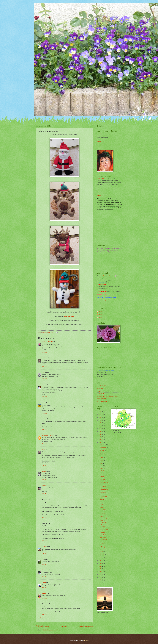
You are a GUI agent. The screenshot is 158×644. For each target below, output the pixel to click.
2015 (100, 443)
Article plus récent (42, 626)
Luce (43, 403)
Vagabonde (100, 389)
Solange (44, 593)
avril (102, 469)
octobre (103, 450)
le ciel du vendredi (103, 486)
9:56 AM (44, 444)
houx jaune (103, 474)
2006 (100, 583)
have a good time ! (103, 543)
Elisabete (44, 547)
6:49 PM (44, 564)
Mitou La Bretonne (47, 342)
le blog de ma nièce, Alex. (104, 401)
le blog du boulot (101, 399)
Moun (44, 419)
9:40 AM (44, 429)
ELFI (43, 372)
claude (100, 312)
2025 (100, 415)
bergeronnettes (104, 489)
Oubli (102, 505)
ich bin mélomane (103, 496)
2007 (100, 580)
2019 (100, 431)
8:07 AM (44, 352)
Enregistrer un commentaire (47, 618)
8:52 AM (44, 379)
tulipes (102, 502)
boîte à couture (69, 316)
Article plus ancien (86, 626)
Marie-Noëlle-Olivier (102, 386)
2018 (100, 434)
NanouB (99, 141)
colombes (103, 471)
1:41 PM (44, 465)
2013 (100, 563)
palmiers (102, 477)
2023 (100, 420)
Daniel (44, 471)
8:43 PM (44, 587)
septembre (103, 453)
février (102, 554)
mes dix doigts (104, 529)
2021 (100, 426)
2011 (100, 569)
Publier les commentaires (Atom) (52, 630)
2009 (100, 574)
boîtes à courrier (103, 526)
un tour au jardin (103, 513)
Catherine (45, 570)
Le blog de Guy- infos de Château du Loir (108, 396)
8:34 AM (44, 367)
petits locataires (103, 508)
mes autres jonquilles (103, 538)
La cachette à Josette (48, 435)
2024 (100, 417)
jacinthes (102, 532)
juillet (102, 460)
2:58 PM (44, 577)
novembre (103, 448)
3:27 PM (44, 480)
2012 (100, 566)
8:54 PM (44, 494)
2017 (100, 437)
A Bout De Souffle (103, 547)
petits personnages (104, 517)
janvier (102, 557)
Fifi (43, 559)
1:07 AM (44, 598)
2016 (100, 440)
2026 (100, 412)
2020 (100, 429)
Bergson (44, 485)
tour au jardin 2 (104, 482)
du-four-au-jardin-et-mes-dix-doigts (76, 8)
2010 (100, 572)
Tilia (43, 449)
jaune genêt (103, 492)
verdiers (102, 499)
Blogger (86, 640)
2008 (100, 577)
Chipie (44, 582)
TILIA (99, 195)
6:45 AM (44, 517)
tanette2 (44, 358)
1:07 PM (44, 553)
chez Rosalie (103, 535)
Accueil (64, 626)
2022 (100, 423)
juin (102, 463)
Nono (43, 385)
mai (102, 466)
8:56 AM (44, 397)
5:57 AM (44, 614)
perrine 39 (100, 391)
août (102, 458)
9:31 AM (44, 413)
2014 (100, 561)
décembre (103, 445)
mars (102, 551)
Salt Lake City (101, 394)
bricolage (102, 479)
